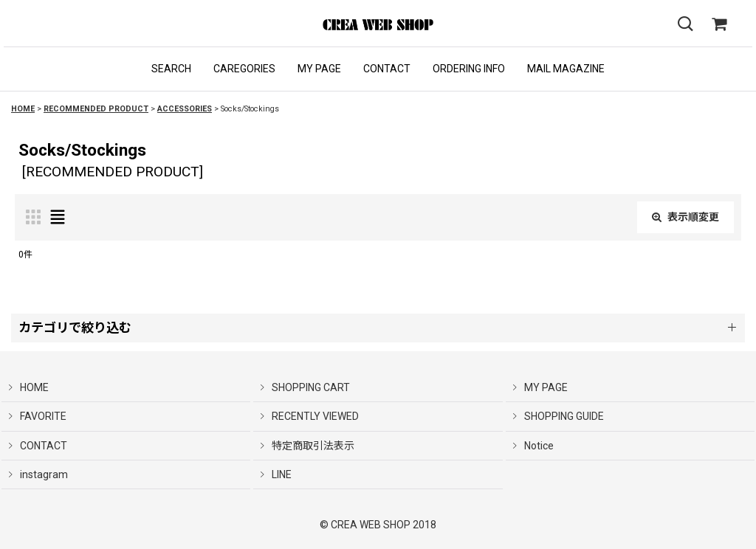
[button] (171, 69)
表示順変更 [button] (685, 217)
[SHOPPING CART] (719, 24)
